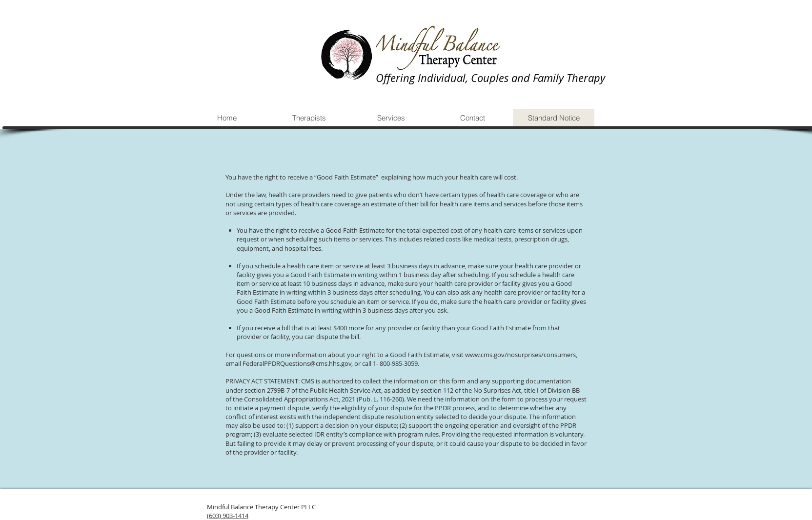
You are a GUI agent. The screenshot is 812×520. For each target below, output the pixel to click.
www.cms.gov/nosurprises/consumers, (521, 355)
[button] (309, 118)
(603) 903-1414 (228, 516)
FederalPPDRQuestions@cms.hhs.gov (297, 363)
